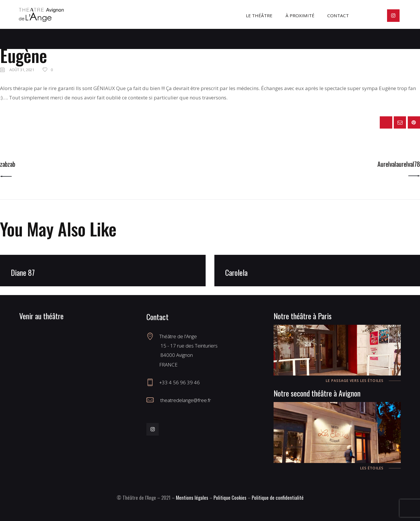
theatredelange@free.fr (185, 400)
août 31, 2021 (22, 70)
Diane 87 (23, 272)
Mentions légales (192, 498)
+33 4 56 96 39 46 (180, 382)
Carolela (236, 272)
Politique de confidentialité (278, 498)
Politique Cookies (230, 498)
